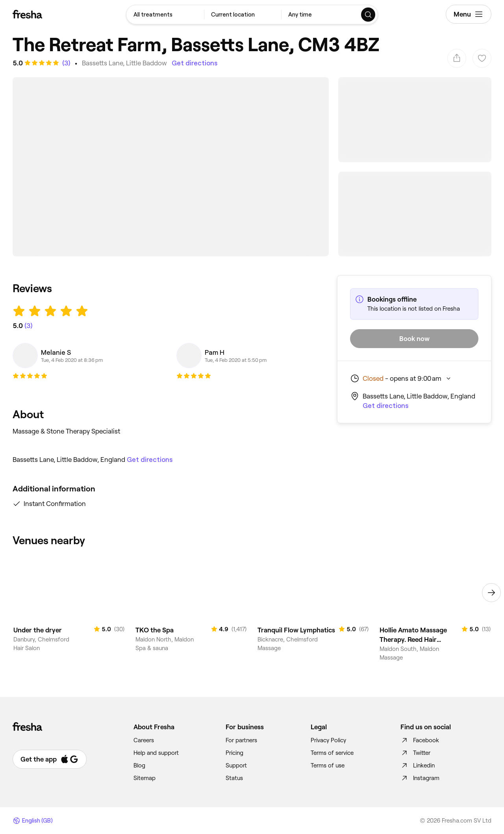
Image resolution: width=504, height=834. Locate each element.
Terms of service (332, 753)
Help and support (156, 753)
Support (236, 765)
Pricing (234, 753)
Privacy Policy (328, 740)
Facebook (420, 740)
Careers (144, 740)
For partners (241, 740)
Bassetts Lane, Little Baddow (124, 63)
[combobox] (165, 15)
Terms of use (328, 765)
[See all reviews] (65, 63)
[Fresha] (27, 14)
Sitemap (145, 778)
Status (234, 778)
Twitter (415, 753)
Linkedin (418, 765)
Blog (139, 765)
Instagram (420, 778)
